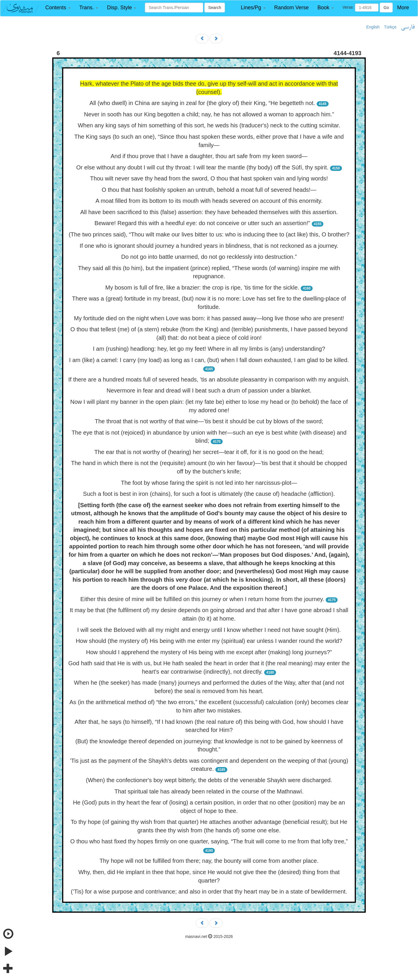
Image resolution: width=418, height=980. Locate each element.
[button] (58, 8)
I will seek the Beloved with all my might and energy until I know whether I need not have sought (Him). (209, 630)
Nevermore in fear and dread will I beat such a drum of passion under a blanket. (209, 390)
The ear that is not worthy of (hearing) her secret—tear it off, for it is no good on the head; (209, 452)
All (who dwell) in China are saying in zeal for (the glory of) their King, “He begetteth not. (202, 103)
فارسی (408, 27)
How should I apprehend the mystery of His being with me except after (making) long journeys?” (209, 652)
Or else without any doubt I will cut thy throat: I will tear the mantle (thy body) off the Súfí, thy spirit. (202, 167)
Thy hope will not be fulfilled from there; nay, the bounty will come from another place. (209, 861)
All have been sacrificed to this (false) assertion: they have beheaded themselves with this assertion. (209, 212)
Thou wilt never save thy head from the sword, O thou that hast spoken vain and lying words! (209, 178)
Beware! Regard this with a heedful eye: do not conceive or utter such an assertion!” (202, 223)
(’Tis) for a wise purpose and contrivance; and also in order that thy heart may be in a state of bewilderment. (209, 892)
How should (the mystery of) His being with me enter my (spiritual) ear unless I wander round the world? (209, 641)
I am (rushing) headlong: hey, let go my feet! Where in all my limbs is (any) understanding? (209, 349)
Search (215, 8)
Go (386, 8)
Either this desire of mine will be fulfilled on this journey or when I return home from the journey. (202, 599)
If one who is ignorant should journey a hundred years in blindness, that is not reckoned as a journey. (209, 246)
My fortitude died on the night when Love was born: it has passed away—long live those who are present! (209, 318)
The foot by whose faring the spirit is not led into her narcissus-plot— (209, 483)
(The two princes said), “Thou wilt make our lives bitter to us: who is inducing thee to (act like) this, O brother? (209, 234)
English (373, 27)
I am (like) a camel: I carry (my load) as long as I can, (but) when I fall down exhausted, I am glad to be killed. (209, 360)
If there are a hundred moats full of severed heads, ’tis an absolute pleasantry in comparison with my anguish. (209, 379)
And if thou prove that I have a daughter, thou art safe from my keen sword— (209, 156)
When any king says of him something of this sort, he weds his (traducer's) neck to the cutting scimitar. (209, 125)
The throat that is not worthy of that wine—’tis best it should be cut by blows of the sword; (209, 421)
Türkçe (390, 27)
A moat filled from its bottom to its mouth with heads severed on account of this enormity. (209, 201)
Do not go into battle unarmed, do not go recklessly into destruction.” (209, 257)
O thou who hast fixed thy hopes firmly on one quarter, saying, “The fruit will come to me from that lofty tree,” (209, 841)
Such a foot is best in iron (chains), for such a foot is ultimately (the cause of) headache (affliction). (209, 494)
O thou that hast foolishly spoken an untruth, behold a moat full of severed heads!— (209, 190)
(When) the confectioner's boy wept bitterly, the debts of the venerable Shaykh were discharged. (209, 780)
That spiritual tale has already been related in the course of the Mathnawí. (209, 791)
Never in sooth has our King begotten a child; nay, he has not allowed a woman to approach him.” (209, 114)
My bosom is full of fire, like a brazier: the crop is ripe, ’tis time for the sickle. (202, 288)
